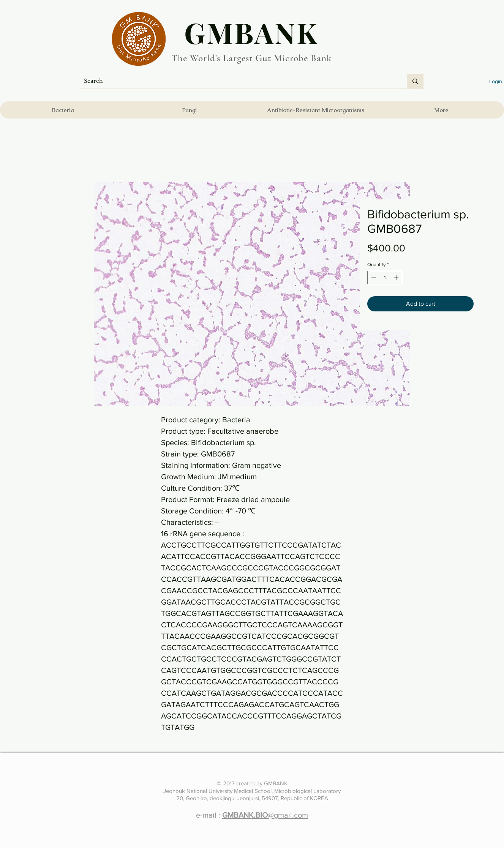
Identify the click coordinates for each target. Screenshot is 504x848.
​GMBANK (251, 32)
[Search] (237, 81)
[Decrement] (373, 278)
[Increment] (397, 278)
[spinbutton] (385, 278)
